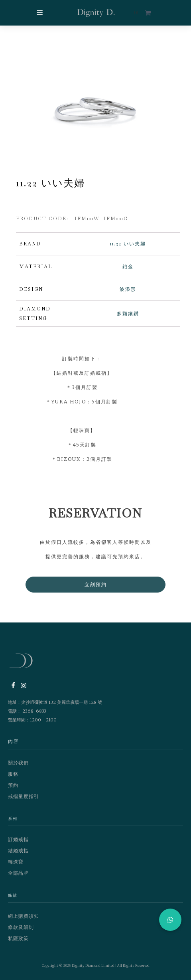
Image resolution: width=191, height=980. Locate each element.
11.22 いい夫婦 (128, 244)
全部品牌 (18, 873)
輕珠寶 (16, 862)
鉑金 (128, 267)
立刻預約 (96, 584)
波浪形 (128, 289)
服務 (13, 774)
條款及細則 (21, 927)
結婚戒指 (18, 851)
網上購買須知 (24, 916)
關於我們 (18, 763)
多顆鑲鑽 (128, 314)
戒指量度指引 (24, 796)
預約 (13, 785)
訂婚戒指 (18, 839)
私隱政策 (18, 938)
